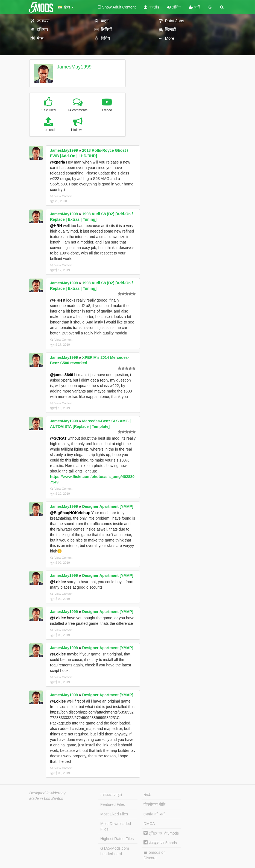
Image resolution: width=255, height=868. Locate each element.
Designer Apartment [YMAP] (108, 506)
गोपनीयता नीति (154, 804)
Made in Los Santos (46, 798)
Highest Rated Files (117, 839)
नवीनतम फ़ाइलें (111, 795)
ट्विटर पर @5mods (161, 833)
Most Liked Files (114, 814)
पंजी (195, 7)
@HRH (56, 226)
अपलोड (151, 7)
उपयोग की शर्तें (154, 814)
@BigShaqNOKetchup (70, 513)
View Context (61, 196)
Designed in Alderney (47, 793)
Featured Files (112, 804)
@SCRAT (58, 438)
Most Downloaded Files (116, 826)
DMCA (149, 824)
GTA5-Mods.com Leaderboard (115, 851)
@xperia (58, 162)
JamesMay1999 (74, 67)
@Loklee (58, 582)
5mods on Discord (154, 855)
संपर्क (147, 795)
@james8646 (62, 375)
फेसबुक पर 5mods (160, 843)
